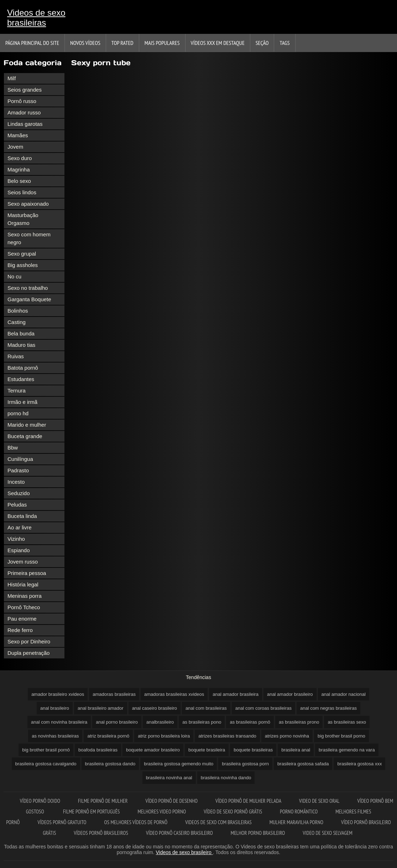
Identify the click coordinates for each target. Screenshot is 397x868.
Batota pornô (23, 368)
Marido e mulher (27, 425)
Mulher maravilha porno (296, 822)
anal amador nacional (344, 694)
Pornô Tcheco (24, 607)
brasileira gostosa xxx (359, 764)
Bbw (13, 448)
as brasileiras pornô (250, 722)
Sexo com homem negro (29, 238)
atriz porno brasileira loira (164, 736)
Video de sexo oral (319, 801)
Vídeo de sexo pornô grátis (233, 811)
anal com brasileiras (206, 708)
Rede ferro (20, 630)
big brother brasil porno (341, 736)
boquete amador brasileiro (153, 750)
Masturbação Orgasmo (23, 219)
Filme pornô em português (92, 811)
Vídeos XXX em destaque (218, 43)
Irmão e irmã (22, 402)
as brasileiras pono (202, 722)
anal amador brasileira (236, 694)
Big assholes (23, 265)
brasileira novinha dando (226, 778)
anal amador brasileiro (290, 694)
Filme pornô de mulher (103, 801)
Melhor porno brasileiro (258, 833)
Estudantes (21, 379)
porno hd (18, 413)
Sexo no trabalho (28, 288)
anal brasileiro (55, 708)
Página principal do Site (32, 43)
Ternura (17, 391)
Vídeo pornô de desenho (171, 801)
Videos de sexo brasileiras (36, 18)
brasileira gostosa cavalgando (46, 764)
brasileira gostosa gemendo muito (179, 764)
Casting (17, 322)
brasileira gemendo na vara (347, 750)
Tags (284, 43)
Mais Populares (162, 43)
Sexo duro (20, 158)
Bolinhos (18, 311)
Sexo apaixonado (28, 204)
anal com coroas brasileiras (263, 708)
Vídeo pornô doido (40, 801)
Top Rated (122, 43)
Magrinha (19, 170)
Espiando (19, 550)
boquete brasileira (207, 750)
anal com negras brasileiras (328, 708)
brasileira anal (296, 750)
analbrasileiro (160, 722)
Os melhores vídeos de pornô (136, 822)
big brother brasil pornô (46, 750)
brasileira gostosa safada (303, 764)
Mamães (18, 135)
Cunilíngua (20, 459)
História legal (23, 584)
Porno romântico (299, 811)
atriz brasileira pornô (108, 736)
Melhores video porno (162, 811)
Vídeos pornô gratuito (62, 822)
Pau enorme (22, 619)
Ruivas (16, 356)
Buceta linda (22, 516)
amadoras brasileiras (114, 694)
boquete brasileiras (253, 750)
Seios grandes (25, 90)
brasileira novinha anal (169, 778)
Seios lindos (22, 192)
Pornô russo (22, 101)
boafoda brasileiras (98, 750)
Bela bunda (21, 333)
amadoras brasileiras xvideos (174, 694)
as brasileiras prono (299, 722)
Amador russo (24, 112)
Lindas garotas (25, 124)
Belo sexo (19, 181)
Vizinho (16, 539)
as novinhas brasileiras (55, 736)
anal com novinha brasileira (59, 722)
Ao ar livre (20, 527)
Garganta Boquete (29, 299)
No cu (14, 276)
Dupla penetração (28, 653)
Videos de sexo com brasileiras (218, 822)
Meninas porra (25, 596)
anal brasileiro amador (101, 708)
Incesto (16, 482)
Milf (12, 78)
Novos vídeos (85, 43)
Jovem (15, 147)
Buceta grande (25, 436)
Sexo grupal (22, 254)
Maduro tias (21, 345)
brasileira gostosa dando (110, 764)
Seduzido (19, 493)
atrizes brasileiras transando (227, 736)
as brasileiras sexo (347, 722)
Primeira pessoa (27, 573)
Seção (262, 43)
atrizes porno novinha (287, 736)
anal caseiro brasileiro (155, 708)
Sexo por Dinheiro (29, 641)
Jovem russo (23, 562)
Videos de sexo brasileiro (184, 852)
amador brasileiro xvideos (58, 694)
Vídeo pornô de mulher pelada (248, 801)
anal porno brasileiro (117, 722)
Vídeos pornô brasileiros (101, 833)
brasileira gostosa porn (245, 764)
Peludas (17, 505)
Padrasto (18, 470)
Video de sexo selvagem (327, 833)
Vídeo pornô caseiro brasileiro (179, 833)
